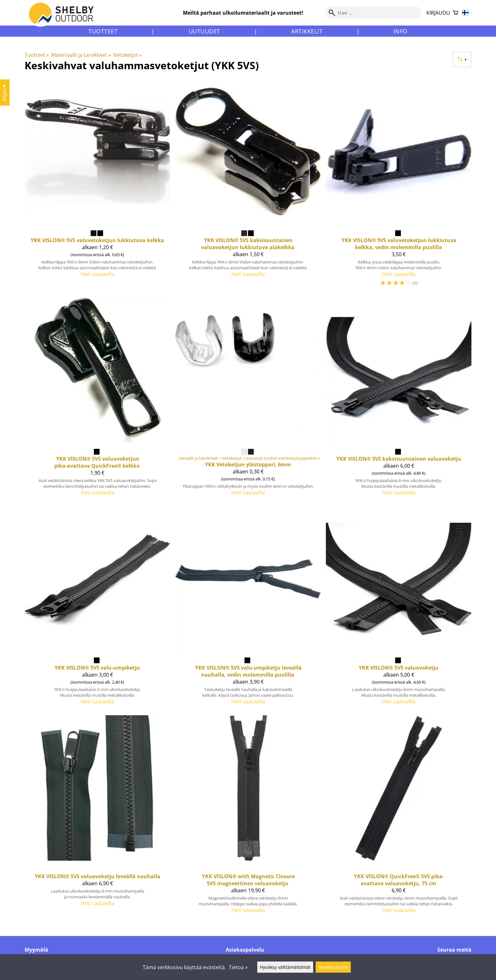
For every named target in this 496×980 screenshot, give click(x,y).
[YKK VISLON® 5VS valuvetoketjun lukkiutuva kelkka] (97, 186)
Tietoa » (238, 967)
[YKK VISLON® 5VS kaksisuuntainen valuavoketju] (399, 399)
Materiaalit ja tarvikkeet (81, 55)
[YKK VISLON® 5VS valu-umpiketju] (97, 608)
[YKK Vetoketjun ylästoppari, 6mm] (248, 399)
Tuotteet (103, 31)
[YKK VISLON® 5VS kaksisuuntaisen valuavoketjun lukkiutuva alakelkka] (248, 186)
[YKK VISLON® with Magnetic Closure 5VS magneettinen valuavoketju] (248, 817)
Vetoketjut (128, 55)
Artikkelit (307, 31)
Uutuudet (204, 31)
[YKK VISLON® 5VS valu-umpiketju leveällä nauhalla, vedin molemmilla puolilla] (248, 608)
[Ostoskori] (455, 13)
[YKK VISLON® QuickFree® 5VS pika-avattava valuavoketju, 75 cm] (399, 817)
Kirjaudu (438, 13)
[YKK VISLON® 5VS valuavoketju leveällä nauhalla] (97, 817)
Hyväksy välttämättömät (285, 967)
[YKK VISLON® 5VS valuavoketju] (399, 608)
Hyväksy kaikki (333, 967)
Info (401, 31)
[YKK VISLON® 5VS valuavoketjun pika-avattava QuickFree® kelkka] (97, 399)
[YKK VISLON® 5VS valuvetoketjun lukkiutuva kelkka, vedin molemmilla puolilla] (399, 186)
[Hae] (373, 13)
